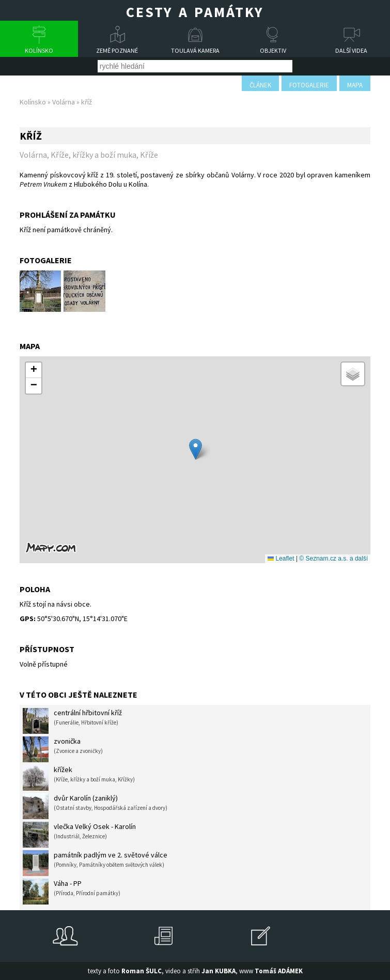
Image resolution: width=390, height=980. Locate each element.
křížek (79, 778)
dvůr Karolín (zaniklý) (95, 806)
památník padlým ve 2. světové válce (95, 863)
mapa (355, 85)
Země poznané (117, 50)
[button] (196, 449)
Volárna (64, 102)
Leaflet (281, 559)
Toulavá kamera (195, 50)
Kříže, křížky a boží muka (93, 155)
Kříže (149, 155)
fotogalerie (309, 85)
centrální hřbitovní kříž (72, 721)
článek (260, 85)
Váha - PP (72, 892)
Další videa (351, 50)
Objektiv (273, 50)
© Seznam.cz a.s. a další (333, 559)
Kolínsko (39, 50)
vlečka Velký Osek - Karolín (79, 835)
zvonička (63, 749)
